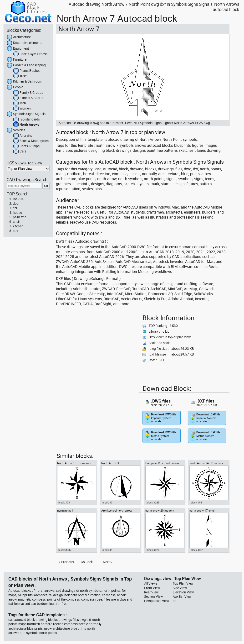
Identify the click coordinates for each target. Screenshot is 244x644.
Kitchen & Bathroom (24, 82)
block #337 (65, 550)
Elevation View (183, 592)
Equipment (18, 49)
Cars (20, 152)
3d (175, 601)
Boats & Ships (26, 146)
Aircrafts (23, 136)
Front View (152, 588)
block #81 (196, 503)
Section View (153, 597)
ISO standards (26, 120)
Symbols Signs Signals (26, 114)
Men (20, 103)
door (16, 204)
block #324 (153, 550)
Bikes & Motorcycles (31, 141)
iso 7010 (19, 199)
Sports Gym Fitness (30, 54)
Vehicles (16, 130)
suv (15, 231)
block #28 (64, 503)
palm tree (20, 217)
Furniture (17, 60)
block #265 (153, 503)
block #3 (107, 503)
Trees (20, 76)
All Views (151, 583)
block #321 (197, 550)
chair (16, 222)
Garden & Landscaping (26, 65)
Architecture (19, 37)
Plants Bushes (27, 71)
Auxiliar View (182, 597)
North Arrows (26, 125)
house (17, 213)
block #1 (107, 550)
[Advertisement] (96, 346)
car (15, 208)
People (15, 87)
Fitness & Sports (28, 98)
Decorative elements (24, 43)
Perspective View (157, 601)
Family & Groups (28, 93)
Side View (180, 588)
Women (22, 109)
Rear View (151, 592)
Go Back (87, 562)
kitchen (18, 226)
